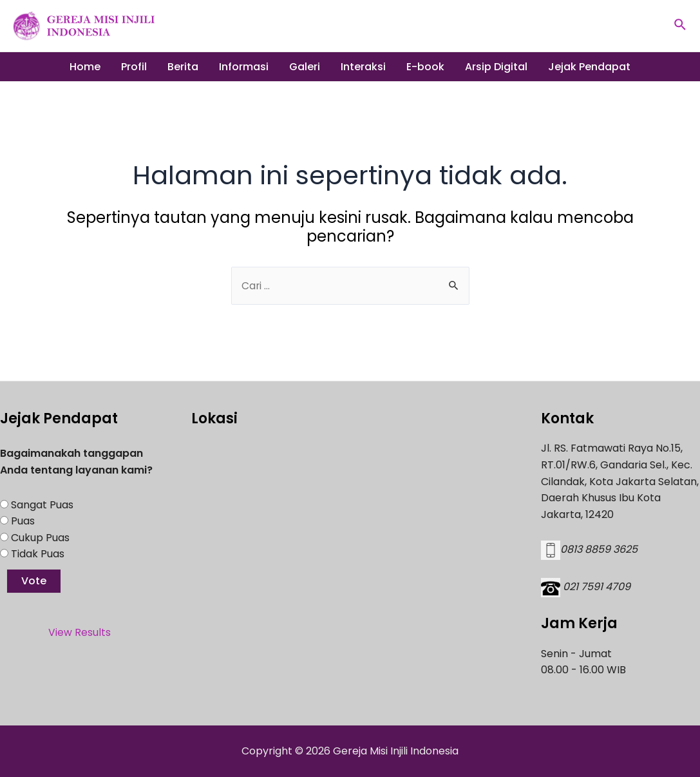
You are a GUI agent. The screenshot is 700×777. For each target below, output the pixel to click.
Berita (183, 67)
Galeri (305, 67)
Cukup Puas (40, 538)
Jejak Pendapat (589, 67)
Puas (23, 521)
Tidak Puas (38, 554)
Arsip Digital (496, 67)
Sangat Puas (42, 505)
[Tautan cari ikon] (681, 26)
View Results (80, 632)
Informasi (244, 67)
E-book (425, 67)
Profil (134, 67)
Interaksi (363, 67)
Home (85, 67)
